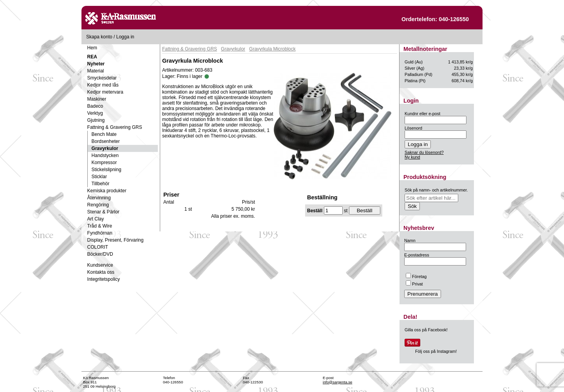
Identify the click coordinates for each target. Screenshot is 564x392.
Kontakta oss (101, 272)
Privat (414, 284)
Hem (92, 48)
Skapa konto (99, 37)
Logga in (125, 37)
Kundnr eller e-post (422, 114)
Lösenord (413, 128)
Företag (416, 276)
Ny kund (412, 157)
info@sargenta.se (337, 382)
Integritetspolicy (104, 279)
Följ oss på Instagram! (436, 351)
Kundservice (100, 265)
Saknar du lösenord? (424, 152)
